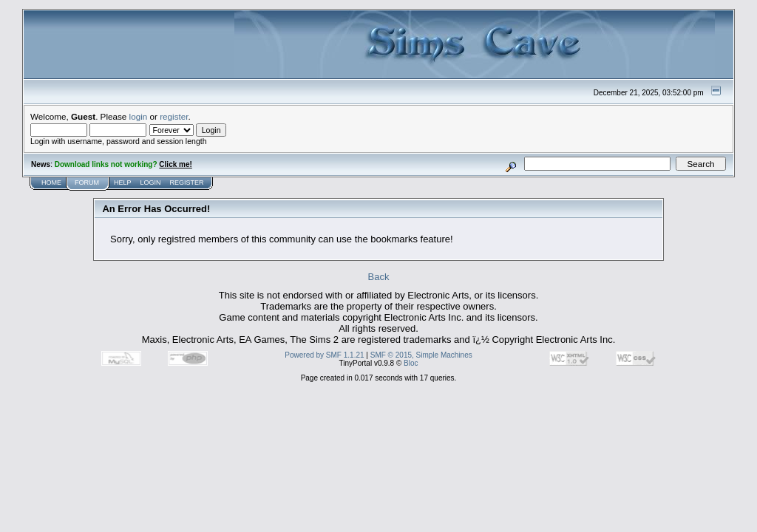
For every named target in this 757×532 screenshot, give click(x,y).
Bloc (411, 363)
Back (379, 277)
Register (187, 183)
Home (51, 183)
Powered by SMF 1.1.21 (324, 355)
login (139, 116)
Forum (87, 183)
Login (151, 183)
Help (123, 183)
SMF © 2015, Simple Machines (421, 355)
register (174, 116)
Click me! (175, 164)
